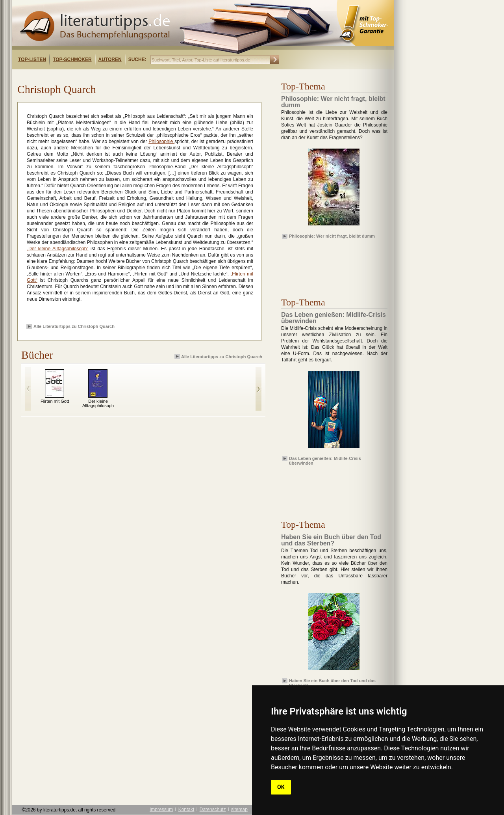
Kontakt (186, 809)
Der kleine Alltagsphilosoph (98, 403)
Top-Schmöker (72, 60)
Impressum (161, 809)
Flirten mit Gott (55, 401)
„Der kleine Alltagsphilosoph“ (57, 249)
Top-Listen (32, 60)
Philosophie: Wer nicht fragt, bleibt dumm (332, 236)
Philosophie (161, 141)
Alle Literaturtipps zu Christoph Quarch (74, 326)
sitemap (239, 809)
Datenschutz (213, 809)
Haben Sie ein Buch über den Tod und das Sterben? (332, 683)
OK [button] (281, 787)
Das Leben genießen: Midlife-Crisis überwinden (325, 460)
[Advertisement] (113, 76)
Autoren (110, 60)
